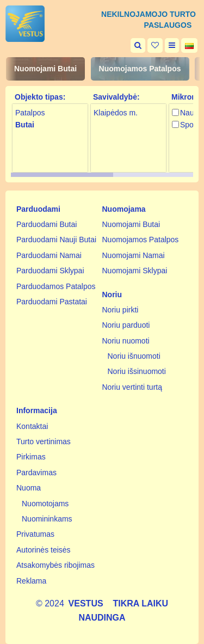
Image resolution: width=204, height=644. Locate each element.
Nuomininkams (47, 519)
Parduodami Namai (49, 255)
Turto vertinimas (44, 441)
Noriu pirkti (120, 310)
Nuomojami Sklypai (135, 271)
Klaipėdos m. (116, 113)
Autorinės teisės (44, 550)
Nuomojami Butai (45, 69)
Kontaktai (32, 426)
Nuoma (29, 488)
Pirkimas (31, 457)
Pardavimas (36, 473)
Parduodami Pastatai (52, 302)
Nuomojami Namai (134, 255)
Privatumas (35, 534)
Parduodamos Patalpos (56, 286)
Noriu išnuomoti (134, 356)
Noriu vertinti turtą (132, 387)
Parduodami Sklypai (50, 271)
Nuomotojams (45, 504)
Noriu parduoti (126, 325)
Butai (25, 125)
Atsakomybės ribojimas (55, 565)
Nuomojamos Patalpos (140, 69)
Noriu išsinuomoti (137, 371)
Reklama (31, 581)
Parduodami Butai (47, 224)
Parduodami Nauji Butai (56, 240)
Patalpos (30, 113)
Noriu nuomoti (126, 341)
